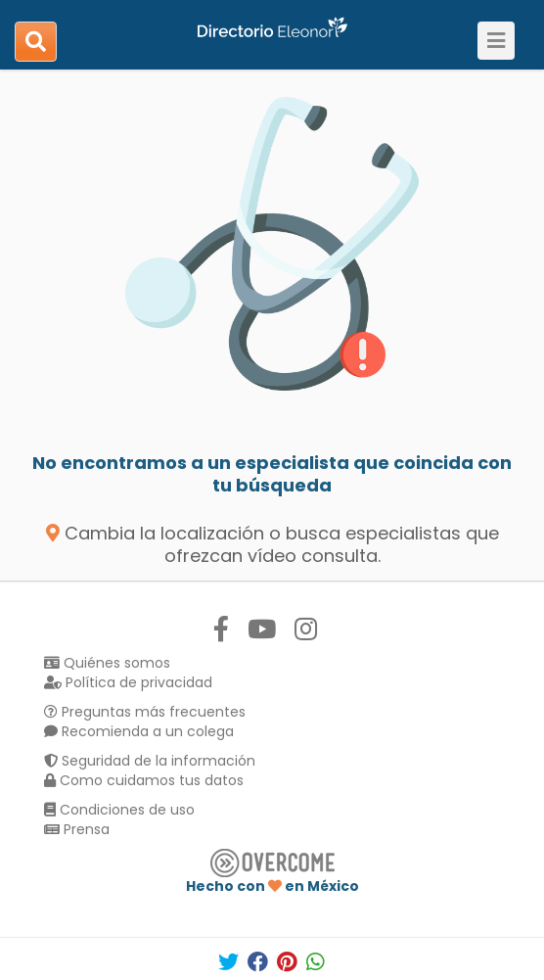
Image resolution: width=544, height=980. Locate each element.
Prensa (77, 829)
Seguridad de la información (150, 761)
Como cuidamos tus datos (144, 780)
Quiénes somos (107, 663)
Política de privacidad (128, 682)
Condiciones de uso (119, 810)
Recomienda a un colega (139, 731)
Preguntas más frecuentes (145, 712)
